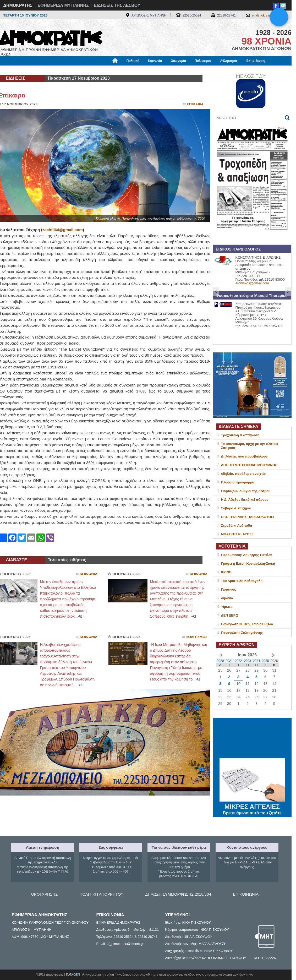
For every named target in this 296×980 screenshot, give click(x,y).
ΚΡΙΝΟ (226, 572)
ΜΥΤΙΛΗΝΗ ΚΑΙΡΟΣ (252, 739)
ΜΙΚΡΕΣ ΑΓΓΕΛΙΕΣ (252, 806)
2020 (220, 661)
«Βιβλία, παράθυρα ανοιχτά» (244, 474)
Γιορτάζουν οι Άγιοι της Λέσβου (246, 491)
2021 (229, 661)
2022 (239, 661)
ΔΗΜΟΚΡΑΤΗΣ (18, 5)
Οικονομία (178, 61)
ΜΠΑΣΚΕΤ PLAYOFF (237, 534)
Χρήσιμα (106, 70)
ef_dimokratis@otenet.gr (269, 15)
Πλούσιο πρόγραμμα (238, 482)
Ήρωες (227, 607)
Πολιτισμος (197, 637)
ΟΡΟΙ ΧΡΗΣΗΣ (44, 894)
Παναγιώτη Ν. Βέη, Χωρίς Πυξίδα (247, 624)
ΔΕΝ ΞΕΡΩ (230, 615)
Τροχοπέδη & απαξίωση (240, 435)
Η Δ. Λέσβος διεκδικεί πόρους (245, 500)
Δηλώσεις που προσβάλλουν (244, 456)
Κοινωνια (89, 574)
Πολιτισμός (203, 61)
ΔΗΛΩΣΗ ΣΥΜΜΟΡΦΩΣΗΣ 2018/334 (178, 894)
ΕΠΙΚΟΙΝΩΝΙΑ (246, 894)
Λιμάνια (227, 598)
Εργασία (40, 70)
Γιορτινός (229, 589)
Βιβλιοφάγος (65, 70)
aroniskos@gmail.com (252, 283)
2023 (248, 661)
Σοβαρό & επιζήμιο (236, 508)
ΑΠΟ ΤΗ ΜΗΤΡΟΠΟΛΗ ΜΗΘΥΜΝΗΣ (249, 465)
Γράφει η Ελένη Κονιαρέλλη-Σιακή (248, 563)
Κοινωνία (155, 61)
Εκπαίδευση (256, 61)
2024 (257, 661)
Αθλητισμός (229, 61)
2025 (265, 661)
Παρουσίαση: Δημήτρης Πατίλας (247, 555)
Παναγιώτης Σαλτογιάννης (242, 633)
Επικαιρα (195, 104)
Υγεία (87, 70)
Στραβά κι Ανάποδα (237, 526)
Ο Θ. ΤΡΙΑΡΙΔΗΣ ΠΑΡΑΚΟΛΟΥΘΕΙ (248, 517)
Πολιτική (133, 61)
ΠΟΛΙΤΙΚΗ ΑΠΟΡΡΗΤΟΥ (102, 894)
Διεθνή (126, 70)
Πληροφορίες (150, 70)
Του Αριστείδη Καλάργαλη (242, 581)
